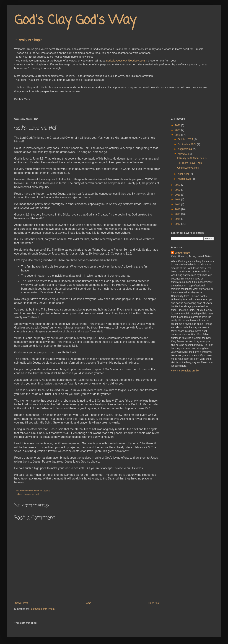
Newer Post (22, 603)
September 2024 (187, 144)
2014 (178, 219)
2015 (178, 214)
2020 (178, 190)
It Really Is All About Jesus (192, 158)
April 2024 (184, 174)
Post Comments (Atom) (42, 609)
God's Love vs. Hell (188, 168)
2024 (178, 135)
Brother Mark (182, 253)
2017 (178, 204)
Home (88, 603)
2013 (178, 224)
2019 (178, 195)
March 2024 (185, 179)
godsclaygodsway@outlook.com (125, 61)
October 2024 (186, 139)
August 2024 (185, 149)
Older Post (154, 603)
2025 (178, 130)
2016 (178, 209)
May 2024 (184, 154)
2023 (178, 185)
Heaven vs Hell (31, 494)
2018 (178, 199)
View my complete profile (185, 371)
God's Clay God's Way (75, 20)
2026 (178, 125)
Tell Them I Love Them (190, 163)
